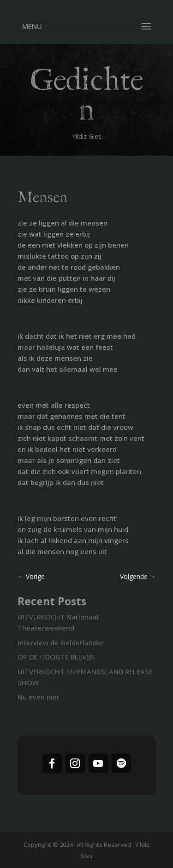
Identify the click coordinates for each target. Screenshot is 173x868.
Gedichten (86, 98)
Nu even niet (39, 697)
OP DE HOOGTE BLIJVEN (56, 657)
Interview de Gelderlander (61, 642)
